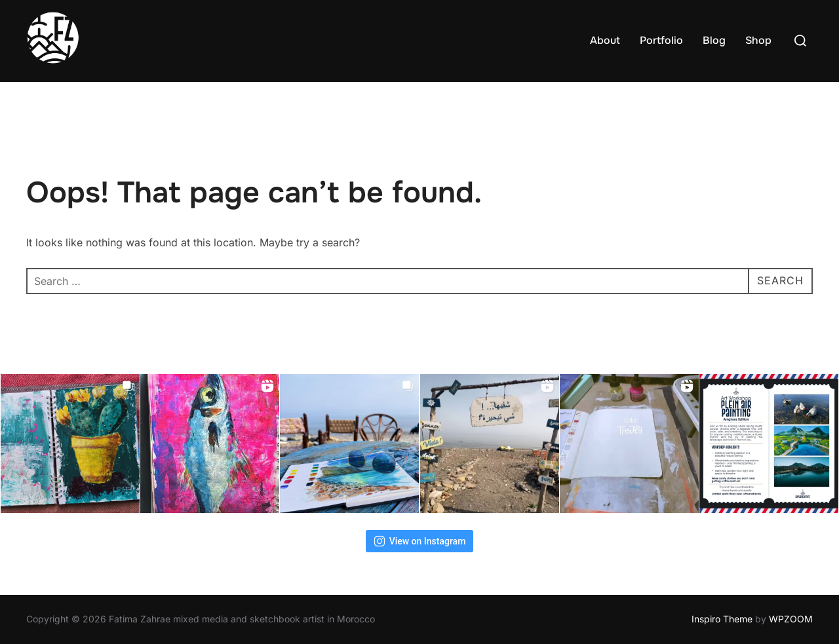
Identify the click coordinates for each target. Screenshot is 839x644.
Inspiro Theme (722, 619)
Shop (758, 40)
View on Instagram (420, 541)
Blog (714, 40)
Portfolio (661, 40)
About (605, 40)
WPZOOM (791, 619)
